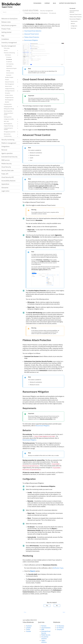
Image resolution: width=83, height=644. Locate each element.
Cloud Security (6, 167)
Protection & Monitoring (11, 53)
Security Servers (10, 73)
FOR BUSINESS (37, 3)
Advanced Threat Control (76, 14)
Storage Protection (9, 98)
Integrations (5, 146)
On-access (9, 57)
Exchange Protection (12, 91)
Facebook (29, 626)
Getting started (6, 32)
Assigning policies (11, 107)
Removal (4, 150)
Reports (33, 571)
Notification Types (58, 568)
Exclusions (9, 75)
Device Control (12, 86)
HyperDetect (9, 66)
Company (59, 629)
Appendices (5, 184)
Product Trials (6, 29)
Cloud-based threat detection (74, 11)
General (11, 51)
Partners (44, 626)
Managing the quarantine (11, 132)
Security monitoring (8, 140)
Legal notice (5, 191)
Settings (8, 71)
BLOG (54, 3)
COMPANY (47, 3)
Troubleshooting (11, 136)
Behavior (73, 24)
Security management (9, 46)
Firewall (12, 80)
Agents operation (7, 153)
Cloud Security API (8, 177)
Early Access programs (9, 25)
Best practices (11, 134)
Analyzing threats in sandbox (11, 129)
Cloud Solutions (46, 628)
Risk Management (9, 100)
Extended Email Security (9, 157)
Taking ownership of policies (8, 114)
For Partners (60, 628)
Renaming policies (8, 111)
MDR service (6, 160)
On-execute (9, 59)
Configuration (74, 26)
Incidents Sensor (9, 95)
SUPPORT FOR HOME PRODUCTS (68, 3)
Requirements (74, 21)
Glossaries (5, 188)
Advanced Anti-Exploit (11, 68)
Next (64, 612)
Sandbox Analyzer (9, 77)
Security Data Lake (8, 170)
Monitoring (73, 28)
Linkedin (28, 628)
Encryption (8, 93)
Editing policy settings (9, 109)
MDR (43, 629)
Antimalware (12, 55)
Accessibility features (8, 181)
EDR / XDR (11, 122)
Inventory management (9, 43)
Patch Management (10, 84)
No (57, 606)
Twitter (28, 629)
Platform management (9, 143)
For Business (60, 626)
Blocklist (7, 102)
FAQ (3, 36)
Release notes (6, 22)
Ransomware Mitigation (75, 19)
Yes (47, 606)
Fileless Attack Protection (76, 17)
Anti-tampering (10, 64)
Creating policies (8, 104)
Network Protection (12, 82)
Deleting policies (8, 117)
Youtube (28, 631)
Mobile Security (7, 164)
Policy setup (7, 48)
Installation (5, 39)
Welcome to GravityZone (9, 19)
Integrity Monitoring (10, 89)
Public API (5, 174)
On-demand (9, 62)
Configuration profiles (11, 119)
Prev (25, 612)
